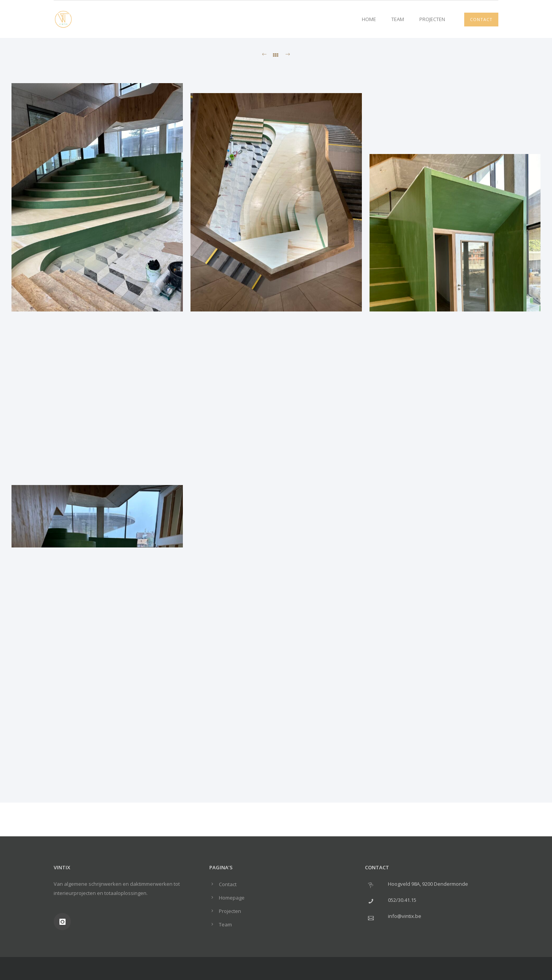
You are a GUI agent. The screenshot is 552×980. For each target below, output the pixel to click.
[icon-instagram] (62, 922)
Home (369, 19)
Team (398, 19)
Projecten (432, 19)
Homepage (232, 898)
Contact (481, 19)
